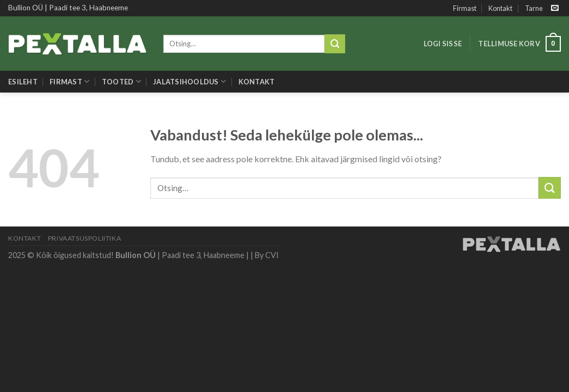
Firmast (465, 8)
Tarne (534, 8)
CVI (272, 255)
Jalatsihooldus (189, 81)
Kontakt (500, 8)
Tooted (121, 81)
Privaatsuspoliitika (85, 238)
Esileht (23, 82)
